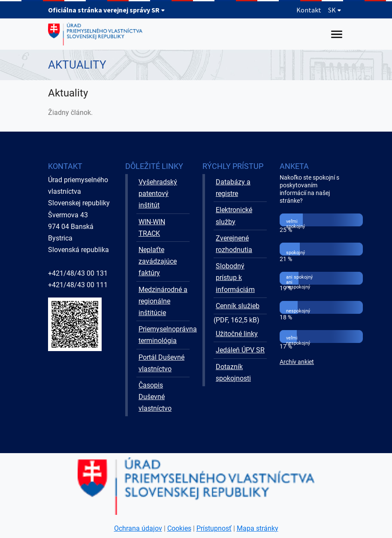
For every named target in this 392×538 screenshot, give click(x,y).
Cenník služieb (238, 306)
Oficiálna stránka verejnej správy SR (107, 10)
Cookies (179, 528)
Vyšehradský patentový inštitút (158, 194)
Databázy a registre (233, 188)
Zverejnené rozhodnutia (234, 244)
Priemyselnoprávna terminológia (164, 335)
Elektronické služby (234, 216)
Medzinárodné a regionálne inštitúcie (163, 301)
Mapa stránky (258, 528)
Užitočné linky (237, 334)
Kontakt (309, 10)
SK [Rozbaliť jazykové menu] (335, 10)
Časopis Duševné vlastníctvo (155, 397)
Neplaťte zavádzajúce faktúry (158, 261)
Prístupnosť (214, 528)
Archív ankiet (297, 362)
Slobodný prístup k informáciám (235, 278)
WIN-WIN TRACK (152, 228)
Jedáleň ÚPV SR (240, 350)
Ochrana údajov (138, 528)
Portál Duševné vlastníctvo (161, 363)
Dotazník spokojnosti (233, 373)
